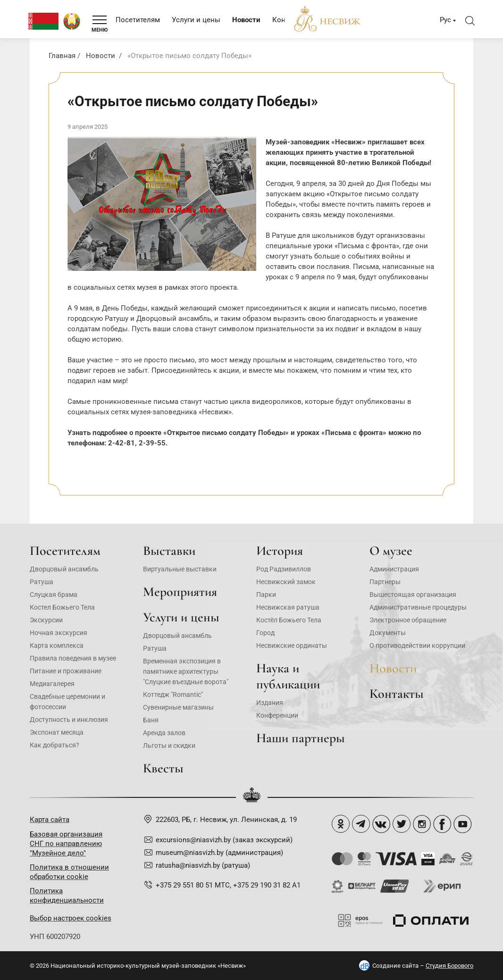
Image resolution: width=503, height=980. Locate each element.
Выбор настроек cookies (71, 918)
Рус (445, 20)
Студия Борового (449, 966)
